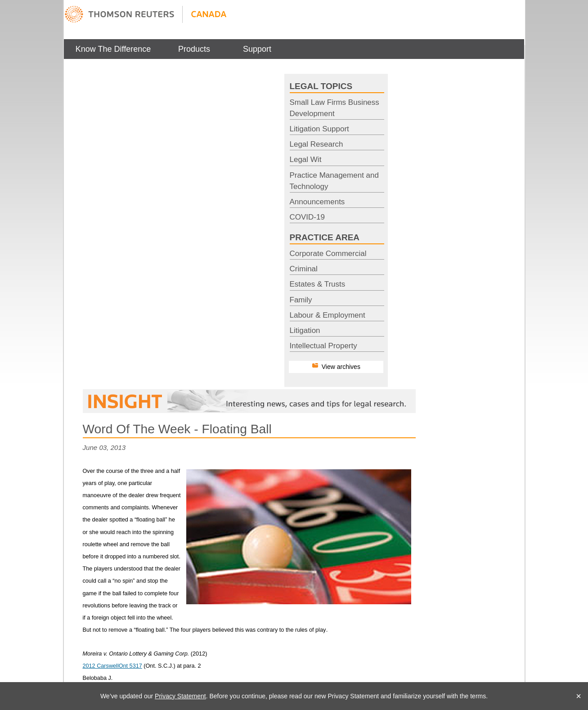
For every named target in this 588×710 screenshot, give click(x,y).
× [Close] (579, 696)
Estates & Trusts (318, 284)
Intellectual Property (323, 346)
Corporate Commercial (328, 254)
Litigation (305, 330)
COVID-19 (307, 217)
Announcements (317, 202)
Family (301, 300)
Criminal (304, 269)
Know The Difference (113, 49)
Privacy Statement (180, 696)
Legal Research (316, 144)
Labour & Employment (328, 315)
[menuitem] (113, 49)
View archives (341, 367)
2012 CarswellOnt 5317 (112, 666)
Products (194, 49)
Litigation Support (319, 129)
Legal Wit (306, 160)
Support (257, 49)
